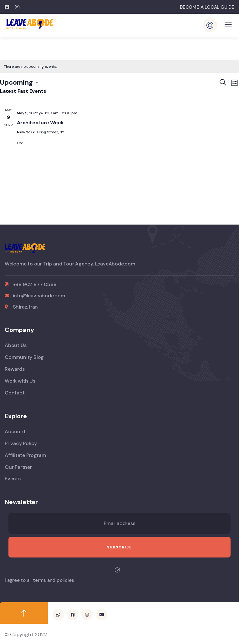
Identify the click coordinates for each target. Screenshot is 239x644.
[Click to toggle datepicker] (19, 82)
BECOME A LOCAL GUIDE (207, 7)
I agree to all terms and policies (39, 580)
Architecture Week (40, 123)
